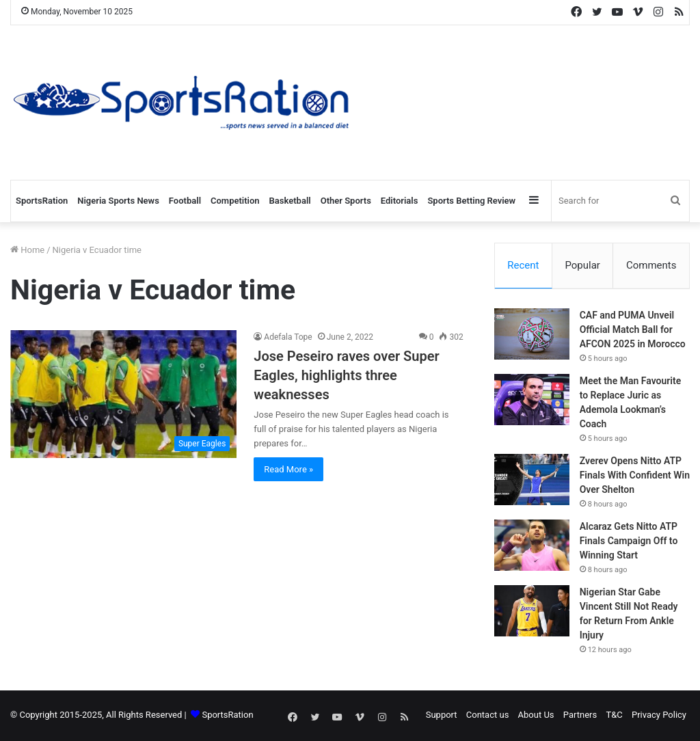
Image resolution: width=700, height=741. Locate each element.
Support (442, 716)
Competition (235, 201)
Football (185, 201)
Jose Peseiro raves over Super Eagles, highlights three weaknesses (346, 375)
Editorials (400, 201)
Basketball (290, 201)
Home (27, 250)
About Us (536, 716)
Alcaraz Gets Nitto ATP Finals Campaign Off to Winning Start (629, 542)
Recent (523, 265)
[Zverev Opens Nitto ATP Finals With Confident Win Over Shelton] (532, 481)
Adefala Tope (288, 337)
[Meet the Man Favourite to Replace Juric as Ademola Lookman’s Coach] (532, 401)
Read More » (288, 469)
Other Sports (346, 201)
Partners (580, 716)
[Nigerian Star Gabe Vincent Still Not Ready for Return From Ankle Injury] (532, 612)
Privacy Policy (659, 716)
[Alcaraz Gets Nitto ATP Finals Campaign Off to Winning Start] (532, 547)
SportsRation (42, 201)
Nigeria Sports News (118, 201)
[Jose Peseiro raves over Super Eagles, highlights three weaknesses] (123, 394)
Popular (582, 265)
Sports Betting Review (471, 201)
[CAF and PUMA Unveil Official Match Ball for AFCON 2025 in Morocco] (532, 335)
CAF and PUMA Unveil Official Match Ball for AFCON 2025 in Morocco (633, 331)
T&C (614, 716)
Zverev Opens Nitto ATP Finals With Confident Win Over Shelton (635, 476)
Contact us (488, 716)
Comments (651, 265)
